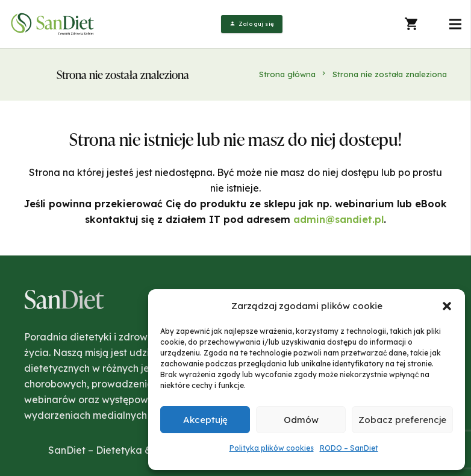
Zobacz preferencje (402, 420)
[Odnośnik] (54, 24)
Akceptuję (205, 420)
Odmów (301, 420)
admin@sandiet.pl (338, 219)
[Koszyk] (412, 24)
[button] (447, 306)
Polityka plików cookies (272, 448)
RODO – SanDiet (349, 448)
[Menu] (455, 24)
